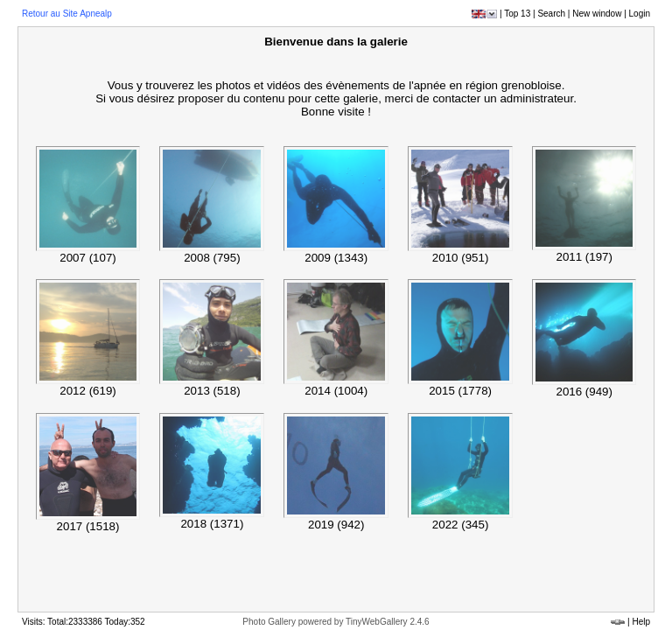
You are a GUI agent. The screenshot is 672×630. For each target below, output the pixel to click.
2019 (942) (336, 525)
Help (641, 622)
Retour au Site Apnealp (67, 14)
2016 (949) (584, 392)
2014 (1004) (336, 391)
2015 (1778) (460, 391)
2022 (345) (460, 525)
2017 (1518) (88, 526)
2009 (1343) (336, 258)
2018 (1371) (212, 524)
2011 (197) (584, 257)
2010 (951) (460, 258)
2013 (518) (212, 391)
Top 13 (517, 14)
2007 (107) (87, 258)
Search (551, 14)
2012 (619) (87, 391)
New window (597, 14)
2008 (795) (212, 258)
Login (640, 14)
